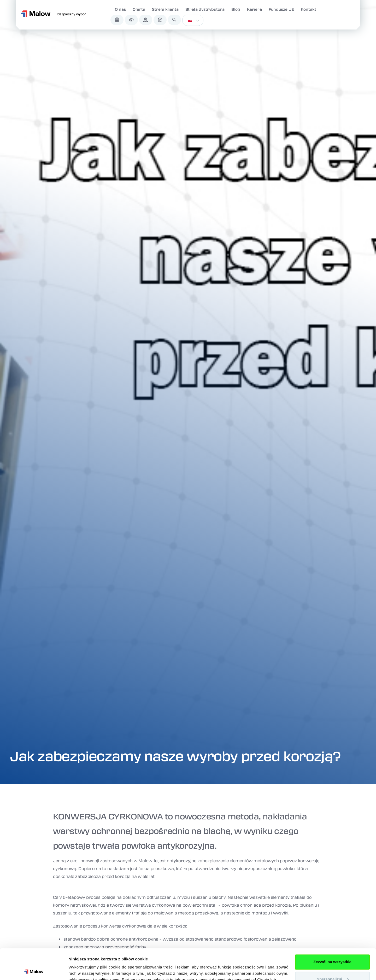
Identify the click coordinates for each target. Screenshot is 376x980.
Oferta (139, 9)
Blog (236, 9)
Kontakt (309, 9)
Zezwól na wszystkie (332, 931)
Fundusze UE (281, 9)
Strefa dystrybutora (205, 9)
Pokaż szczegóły (84, 970)
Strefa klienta (165, 9)
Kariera (254, 9)
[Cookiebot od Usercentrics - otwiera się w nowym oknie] (34, 970)
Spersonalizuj (333, 948)
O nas (120, 9)
